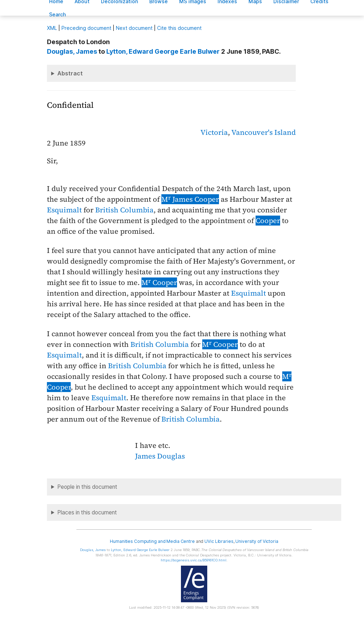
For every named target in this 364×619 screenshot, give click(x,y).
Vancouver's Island (264, 132)
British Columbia (124, 210)
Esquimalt (64, 210)
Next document (134, 28)
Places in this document (87, 512)
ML (52, 28)
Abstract (70, 73)
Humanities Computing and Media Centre (152, 541)
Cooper (268, 221)
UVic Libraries (219, 541)
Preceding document (86, 28)
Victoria (214, 132)
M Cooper (159, 282)
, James (72, 51)
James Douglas (160, 456)
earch (58, 14)
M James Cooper (190, 199)
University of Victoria (257, 541)
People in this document (87, 487)
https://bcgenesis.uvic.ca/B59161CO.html (194, 560)
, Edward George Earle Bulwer (163, 51)
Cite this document (179, 28)
